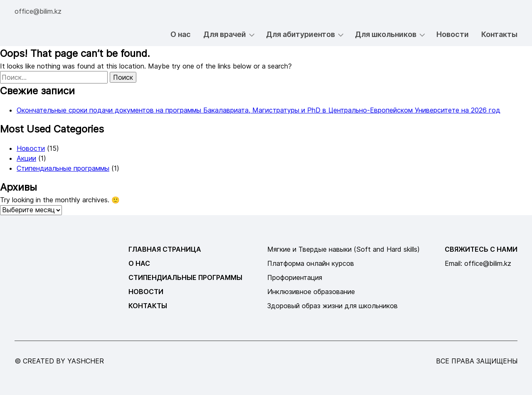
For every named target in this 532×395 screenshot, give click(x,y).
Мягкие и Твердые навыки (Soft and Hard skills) (344, 249)
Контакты (499, 34)
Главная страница (165, 249)
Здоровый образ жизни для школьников (332, 306)
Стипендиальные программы (63, 168)
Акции (26, 158)
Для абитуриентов (300, 34)
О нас (181, 34)
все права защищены (477, 361)
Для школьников (386, 34)
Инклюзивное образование (311, 292)
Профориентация (295, 277)
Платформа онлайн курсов (311, 263)
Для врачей (225, 34)
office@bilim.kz (38, 11)
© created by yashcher (59, 361)
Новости (453, 34)
